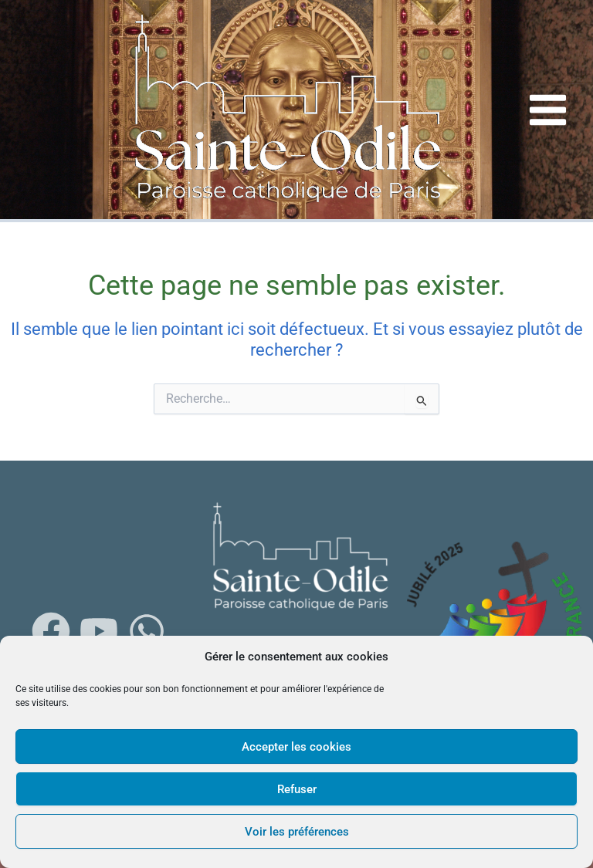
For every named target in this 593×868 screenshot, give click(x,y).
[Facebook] (51, 631)
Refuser (297, 789)
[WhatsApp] (147, 631)
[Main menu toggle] (548, 110)
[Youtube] (99, 631)
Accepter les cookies (296, 747)
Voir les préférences (297, 832)
